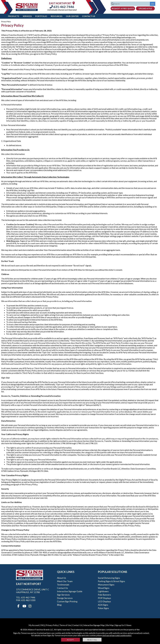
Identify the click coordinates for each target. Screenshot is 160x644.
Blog (59, 605)
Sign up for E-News (123, 625)
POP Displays (104, 598)
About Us (61, 578)
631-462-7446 (62, 7)
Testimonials (63, 585)
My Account (34, 625)
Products (14, 16)
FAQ (43, 625)
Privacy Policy (52, 625)
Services (27, 16)
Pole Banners (104, 595)
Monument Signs (106, 585)
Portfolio (41, 16)
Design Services (65, 598)
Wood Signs (104, 588)
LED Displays (104, 601)
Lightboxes (103, 591)
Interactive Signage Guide (70, 591)
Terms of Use (65, 625)
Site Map (110, 625)
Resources (57, 16)
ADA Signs (103, 605)
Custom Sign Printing (67, 601)
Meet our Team (65, 581)
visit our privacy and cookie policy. (117, 635)
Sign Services (63, 595)
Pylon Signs (103, 608)
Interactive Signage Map (94, 625)
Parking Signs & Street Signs (111, 581)
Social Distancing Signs (109, 578)
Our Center (72, 16)
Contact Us (89, 16)
